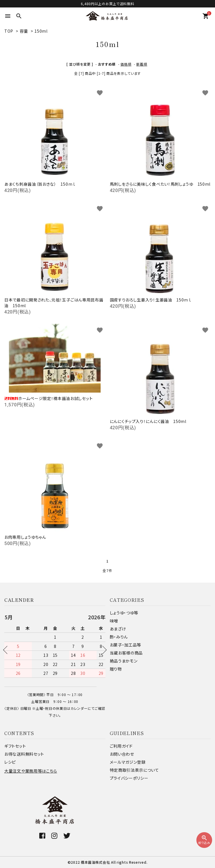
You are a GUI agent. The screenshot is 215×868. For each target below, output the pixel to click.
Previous (7, 650)
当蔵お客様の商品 (126, 653)
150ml (41, 31)
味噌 (114, 621)
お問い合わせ (122, 754)
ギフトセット (15, 746)
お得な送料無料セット (24, 754)
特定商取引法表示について (134, 770)
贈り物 (116, 669)
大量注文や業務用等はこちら (31, 771)
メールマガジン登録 (128, 762)
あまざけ (118, 629)
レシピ (10, 762)
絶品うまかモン (124, 661)
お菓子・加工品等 (126, 645)
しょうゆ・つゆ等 (124, 613)
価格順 (126, 64)
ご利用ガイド (121, 746)
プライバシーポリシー (129, 778)
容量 (24, 31)
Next (102, 650)
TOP (9, 31)
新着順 (142, 64)
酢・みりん (119, 637)
